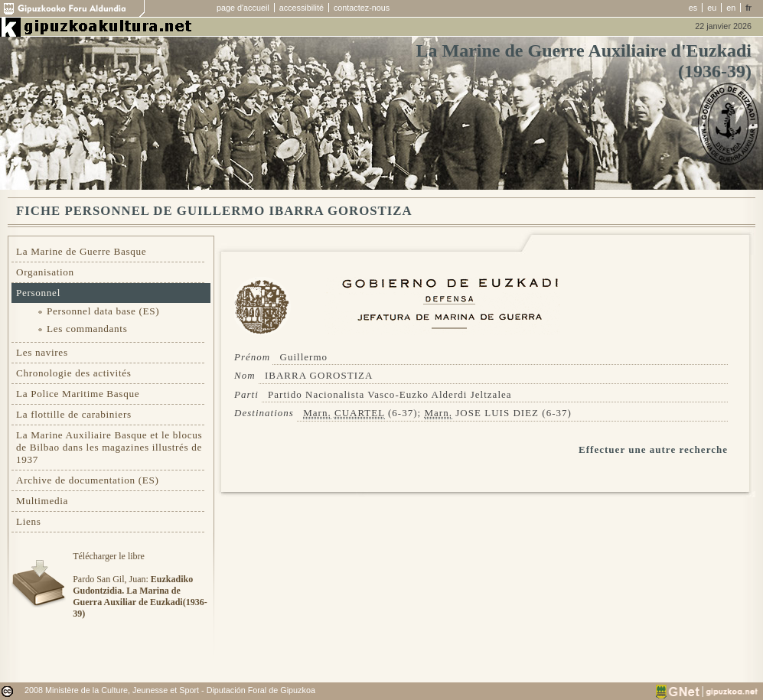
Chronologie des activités (74, 373)
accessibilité (302, 8)
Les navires (42, 352)
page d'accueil (243, 8)
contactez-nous (362, 8)
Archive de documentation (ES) (88, 480)
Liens (29, 521)
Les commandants (87, 329)
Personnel (38, 293)
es (693, 8)
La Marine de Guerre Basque (81, 251)
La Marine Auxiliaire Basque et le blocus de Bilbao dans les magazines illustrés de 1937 (109, 447)
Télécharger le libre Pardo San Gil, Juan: (140, 585)
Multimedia (42, 501)
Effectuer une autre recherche (653, 449)
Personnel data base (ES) (103, 311)
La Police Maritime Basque (78, 394)
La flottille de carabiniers (74, 414)
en (731, 8)
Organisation (45, 272)
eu (712, 8)
